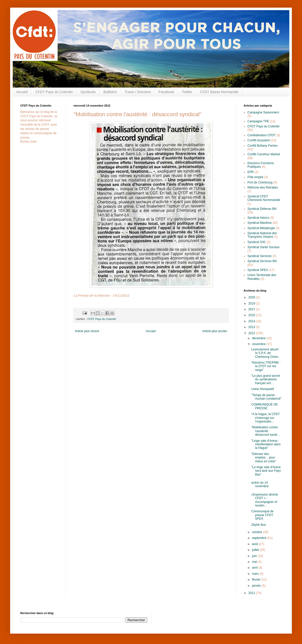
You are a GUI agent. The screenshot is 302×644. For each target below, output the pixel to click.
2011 (252, 593)
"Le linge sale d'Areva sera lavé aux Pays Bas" (266, 471)
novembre (259, 344)
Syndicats (88, 92)
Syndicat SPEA (258, 270)
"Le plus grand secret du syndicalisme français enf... (266, 379)
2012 (252, 333)
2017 (252, 309)
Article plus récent (87, 331)
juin (255, 556)
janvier (257, 586)
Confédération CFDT (262, 135)
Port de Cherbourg (260, 182)
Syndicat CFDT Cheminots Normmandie (264, 198)
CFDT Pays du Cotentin (54, 92)
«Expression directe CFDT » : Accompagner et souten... (265, 500)
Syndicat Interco (258, 218)
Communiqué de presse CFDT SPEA (262, 515)
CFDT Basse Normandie (219, 92)
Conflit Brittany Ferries (263, 146)
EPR (251, 172)
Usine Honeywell (263, 389)
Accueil (22, 92)
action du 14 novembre (260, 484)
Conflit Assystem (259, 140)
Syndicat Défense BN (262, 209)
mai (255, 562)
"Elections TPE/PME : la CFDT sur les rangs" (266, 366)
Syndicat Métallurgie (261, 228)
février (257, 580)
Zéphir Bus (259, 525)
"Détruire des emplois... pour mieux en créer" (264, 458)
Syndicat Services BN (262, 261)
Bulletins (110, 92)
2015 (252, 315)
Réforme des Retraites (263, 188)
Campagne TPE (258, 121)
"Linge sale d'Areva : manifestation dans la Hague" (266, 444)
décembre (259, 338)
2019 (252, 303)
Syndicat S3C (257, 242)
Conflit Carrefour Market (264, 154)
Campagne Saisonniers (263, 112)
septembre (260, 538)
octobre (257, 532)
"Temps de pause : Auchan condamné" (266, 397)
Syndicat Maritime (259, 223)
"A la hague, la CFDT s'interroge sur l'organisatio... (265, 418)
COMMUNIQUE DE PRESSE (265, 406)
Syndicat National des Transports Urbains (262, 235)
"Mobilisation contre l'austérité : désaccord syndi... (265, 431)
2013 (252, 327)
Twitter (187, 92)
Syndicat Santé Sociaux (264, 247)
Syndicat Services (259, 256)
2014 (252, 321)
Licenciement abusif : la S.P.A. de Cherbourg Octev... (266, 353)
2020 (252, 297)
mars (256, 574)
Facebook (166, 92)
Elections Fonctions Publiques (261, 165)
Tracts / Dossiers (138, 92)
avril (255, 568)
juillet (256, 550)
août (255, 544)
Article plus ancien (215, 331)
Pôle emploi (255, 177)
